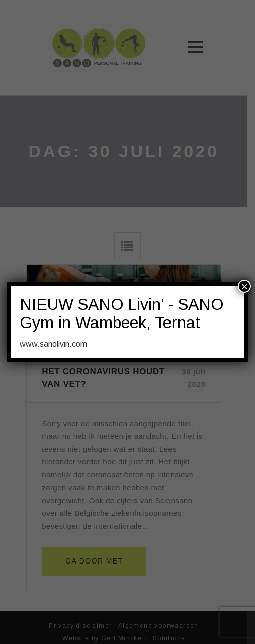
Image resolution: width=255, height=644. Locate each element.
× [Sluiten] (244, 286)
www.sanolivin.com (53, 344)
